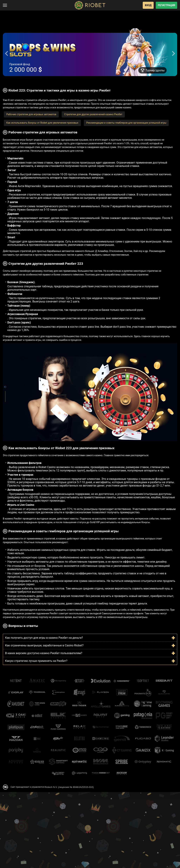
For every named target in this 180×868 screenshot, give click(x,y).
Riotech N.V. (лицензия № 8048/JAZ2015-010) (69, 787)
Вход (148, 5)
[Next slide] (173, 53)
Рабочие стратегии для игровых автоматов (31, 114)
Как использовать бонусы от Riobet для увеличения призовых (42, 123)
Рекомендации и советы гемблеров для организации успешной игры (126, 123)
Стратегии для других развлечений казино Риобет (93, 114)
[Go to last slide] (7, 53)
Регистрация (166, 5)
